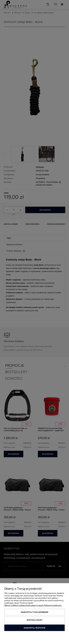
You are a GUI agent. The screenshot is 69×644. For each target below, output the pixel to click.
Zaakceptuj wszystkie (35, 628)
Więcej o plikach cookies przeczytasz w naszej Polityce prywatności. (33, 605)
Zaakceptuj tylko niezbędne (35, 612)
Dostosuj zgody (35, 620)
